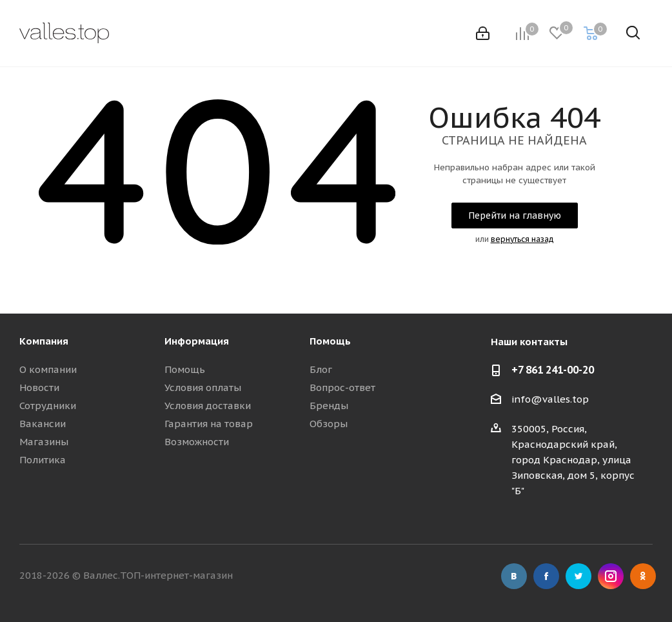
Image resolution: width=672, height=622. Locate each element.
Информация (197, 341)
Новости (39, 387)
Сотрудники (48, 406)
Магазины (44, 442)
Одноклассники (643, 576)
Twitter (578, 576)
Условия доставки (208, 406)
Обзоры (329, 424)
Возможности (197, 442)
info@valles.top (550, 399)
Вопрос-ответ (342, 387)
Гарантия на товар (209, 424)
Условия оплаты (203, 387)
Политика (43, 460)
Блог (321, 369)
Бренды (329, 406)
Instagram (611, 576)
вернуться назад (522, 239)
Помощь (185, 369)
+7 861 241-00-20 (553, 370)
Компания (44, 341)
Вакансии (43, 424)
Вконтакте (514, 576)
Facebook (546, 576)
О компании (48, 369)
